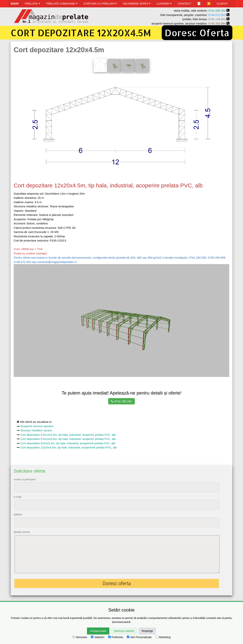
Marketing (163, 637)
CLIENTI (222, 4)
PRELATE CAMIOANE (62, 4)
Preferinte (116, 637)
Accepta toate (98, 631)
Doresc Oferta (197, 33)
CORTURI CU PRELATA (100, 4)
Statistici (98, 637)
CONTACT (184, 4)
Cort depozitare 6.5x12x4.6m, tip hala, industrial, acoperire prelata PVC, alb (68, 439)
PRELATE (32, 4)
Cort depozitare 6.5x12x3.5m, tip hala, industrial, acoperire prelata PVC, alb (68, 435)
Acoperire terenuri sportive (37, 426)
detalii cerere (22, 532)
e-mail (18, 497)
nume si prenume (25, 479)
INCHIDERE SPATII (137, 4)
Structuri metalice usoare (36, 430)
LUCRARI (164, 4)
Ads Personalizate (139, 637)
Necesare (80, 637)
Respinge (147, 631)
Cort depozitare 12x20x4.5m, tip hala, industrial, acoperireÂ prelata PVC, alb (69, 447)
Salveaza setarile (124, 631)
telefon (18, 514)
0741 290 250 (121, 401)
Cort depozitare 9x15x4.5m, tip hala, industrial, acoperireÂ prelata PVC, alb (68, 443)
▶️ (209, 4)
